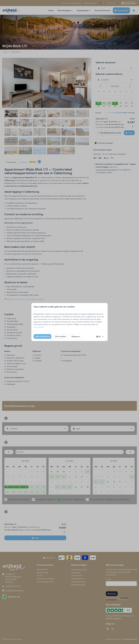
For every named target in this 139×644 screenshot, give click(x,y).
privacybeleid (39, 327)
